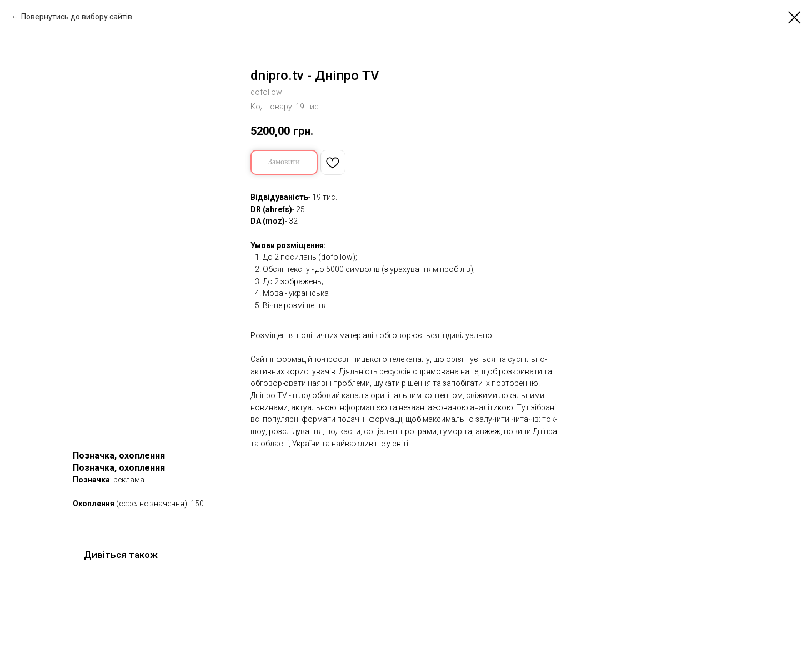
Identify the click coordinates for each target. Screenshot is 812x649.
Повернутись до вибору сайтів (77, 17)
